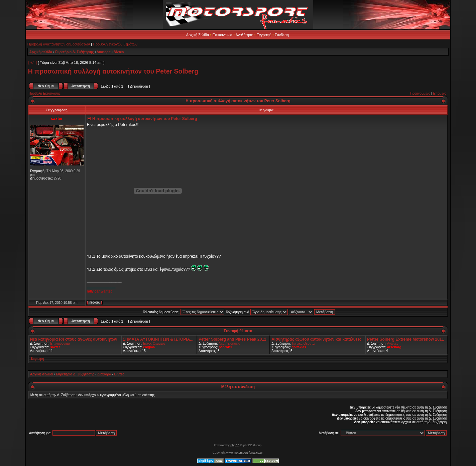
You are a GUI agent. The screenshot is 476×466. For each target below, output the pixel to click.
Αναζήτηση (245, 35)
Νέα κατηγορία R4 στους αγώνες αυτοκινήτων (74, 339)
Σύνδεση (282, 35)
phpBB (235, 445)
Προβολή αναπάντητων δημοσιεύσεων (59, 44)
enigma (149, 347)
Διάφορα (104, 52)
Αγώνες (393, 343)
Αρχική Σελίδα (198, 35)
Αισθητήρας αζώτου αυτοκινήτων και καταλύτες (316, 339)
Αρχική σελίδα (41, 52)
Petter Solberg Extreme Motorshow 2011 (405, 339)
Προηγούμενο (420, 93)
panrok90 (226, 347)
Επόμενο (440, 93)
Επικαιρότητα (60, 343)
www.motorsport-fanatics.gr (244, 453)
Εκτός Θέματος (154, 343)
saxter (55, 347)
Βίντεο (119, 52)
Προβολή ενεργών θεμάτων (115, 44)
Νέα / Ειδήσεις (229, 343)
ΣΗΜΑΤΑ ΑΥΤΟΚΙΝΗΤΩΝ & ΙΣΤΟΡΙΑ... (158, 339)
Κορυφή (37, 359)
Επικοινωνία (222, 35)
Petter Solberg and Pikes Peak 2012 (232, 339)
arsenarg (394, 347)
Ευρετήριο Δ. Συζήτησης (74, 52)
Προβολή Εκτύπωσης (45, 93)
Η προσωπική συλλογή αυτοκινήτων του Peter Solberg (113, 71)
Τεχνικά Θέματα (303, 343)
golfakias (299, 347)
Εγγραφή (264, 35)
